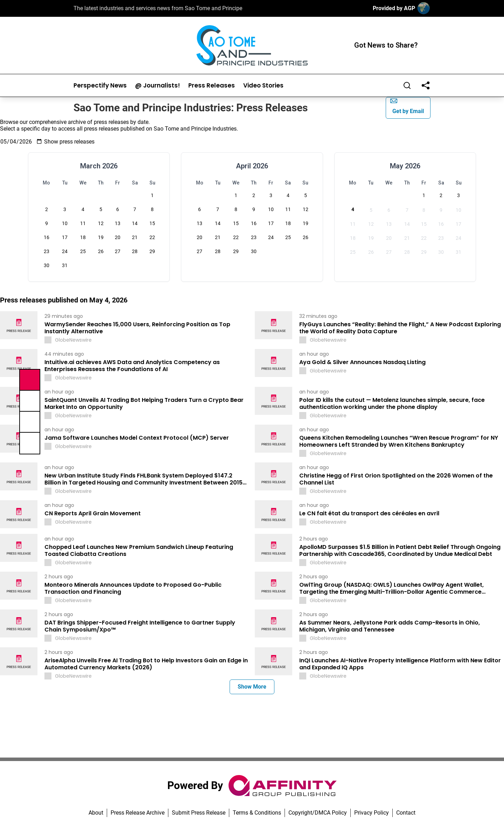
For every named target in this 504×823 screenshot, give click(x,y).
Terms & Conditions (257, 813)
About (96, 813)
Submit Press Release (199, 813)
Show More (252, 687)
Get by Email (407, 106)
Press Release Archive (138, 813)
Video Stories (263, 86)
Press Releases (212, 86)
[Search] (407, 85)
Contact (406, 813)
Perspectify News (100, 86)
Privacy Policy (372, 813)
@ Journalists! (157, 86)
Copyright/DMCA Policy (318, 813)
